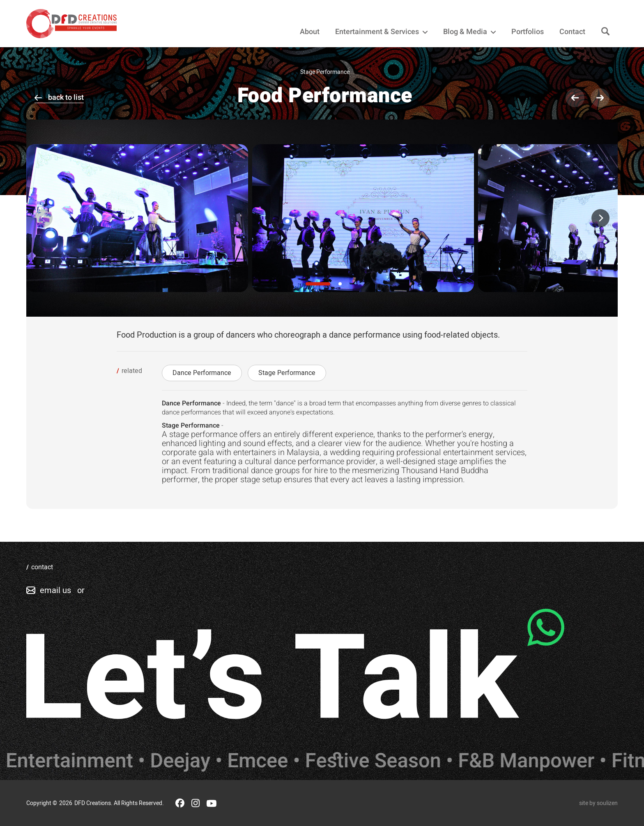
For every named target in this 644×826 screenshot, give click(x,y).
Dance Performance (202, 373)
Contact (572, 32)
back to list (66, 98)
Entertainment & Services (381, 32)
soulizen (607, 803)
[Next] (600, 218)
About (310, 32)
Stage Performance (287, 373)
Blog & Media (469, 32)
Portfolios (528, 32)
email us (55, 590)
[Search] (605, 32)
